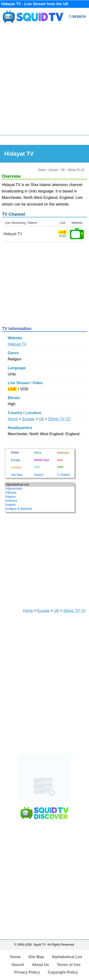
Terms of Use (69, 965)
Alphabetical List (67, 957)
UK (63, 169)
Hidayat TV (17, 344)
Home (42, 169)
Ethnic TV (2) (76, 169)
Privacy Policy (27, 972)
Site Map (36, 957)
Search (18, 965)
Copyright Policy (63, 972)
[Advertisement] (44, 80)
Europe (53, 169)
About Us (40, 965)
